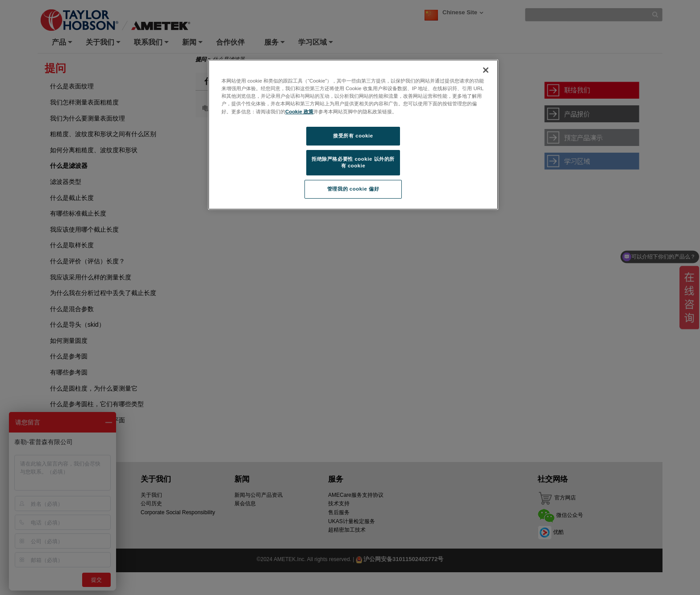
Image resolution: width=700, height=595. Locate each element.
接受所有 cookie (353, 136)
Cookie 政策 (299, 112)
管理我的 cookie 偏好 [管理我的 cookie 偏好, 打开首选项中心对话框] (353, 189)
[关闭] (486, 70)
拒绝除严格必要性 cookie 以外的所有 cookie (353, 162)
